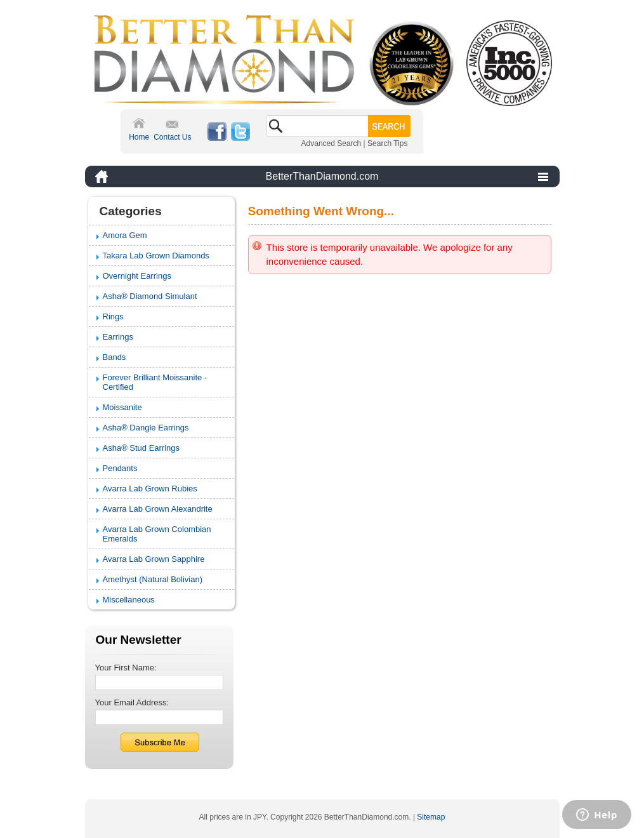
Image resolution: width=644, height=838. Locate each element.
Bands (115, 357)
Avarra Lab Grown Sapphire (154, 559)
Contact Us (172, 137)
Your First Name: (126, 668)
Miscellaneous (129, 600)
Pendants (120, 468)
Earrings (118, 337)
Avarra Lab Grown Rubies (150, 489)
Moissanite (122, 407)
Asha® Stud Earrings (141, 448)
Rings (113, 316)
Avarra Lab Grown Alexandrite (158, 509)
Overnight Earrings (137, 276)
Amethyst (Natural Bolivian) (153, 579)
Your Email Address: (132, 702)
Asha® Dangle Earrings (146, 428)
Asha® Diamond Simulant (150, 296)
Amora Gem (125, 235)
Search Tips (387, 143)
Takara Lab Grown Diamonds (156, 256)
